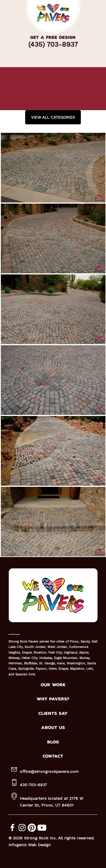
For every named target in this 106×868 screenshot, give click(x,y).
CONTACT (53, 756)
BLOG (53, 742)
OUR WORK (53, 685)
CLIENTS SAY (53, 714)
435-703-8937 (33, 785)
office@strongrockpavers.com (49, 771)
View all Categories (53, 117)
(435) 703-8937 (53, 44)
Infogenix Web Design (30, 845)
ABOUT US (53, 728)
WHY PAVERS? (53, 699)
